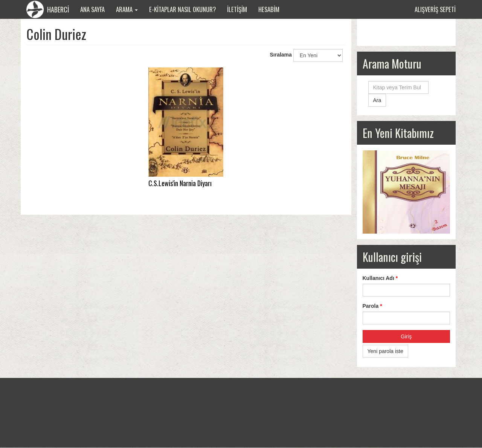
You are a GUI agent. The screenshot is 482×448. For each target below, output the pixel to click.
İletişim (237, 9)
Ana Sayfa (92, 9)
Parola (372, 306)
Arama (127, 9)
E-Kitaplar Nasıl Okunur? (182, 9)
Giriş (406, 336)
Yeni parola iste (385, 351)
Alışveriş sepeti (435, 9)
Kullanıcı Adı (380, 278)
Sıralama (281, 55)
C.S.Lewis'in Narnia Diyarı (180, 183)
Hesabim (269, 9)
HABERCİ (48, 9)
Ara (377, 100)
